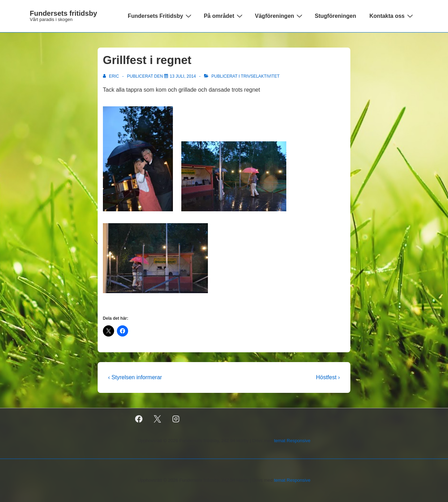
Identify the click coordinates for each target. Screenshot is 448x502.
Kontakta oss (392, 16)
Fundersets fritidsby (63, 13)
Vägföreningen (279, 16)
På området (224, 16)
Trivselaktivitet (260, 76)
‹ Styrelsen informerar (135, 377)
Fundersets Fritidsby (160, 16)
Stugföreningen (335, 16)
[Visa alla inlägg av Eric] (111, 76)
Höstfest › (328, 377)
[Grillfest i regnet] (183, 76)
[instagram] (176, 419)
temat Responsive (292, 441)
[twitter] (157, 419)
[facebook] (139, 419)
